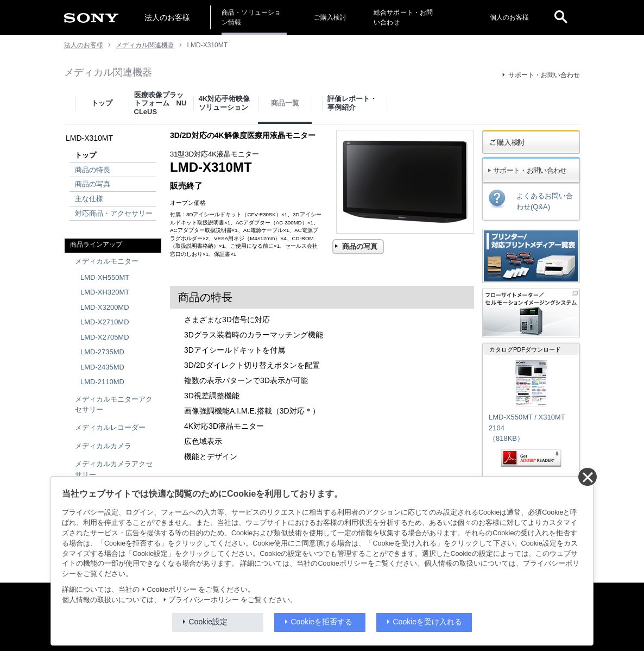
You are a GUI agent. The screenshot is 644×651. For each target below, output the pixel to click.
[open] (561, 17)
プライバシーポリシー (204, 600)
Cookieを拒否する (322, 622)
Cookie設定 (209, 622)
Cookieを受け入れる (428, 622)
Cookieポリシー (172, 590)
